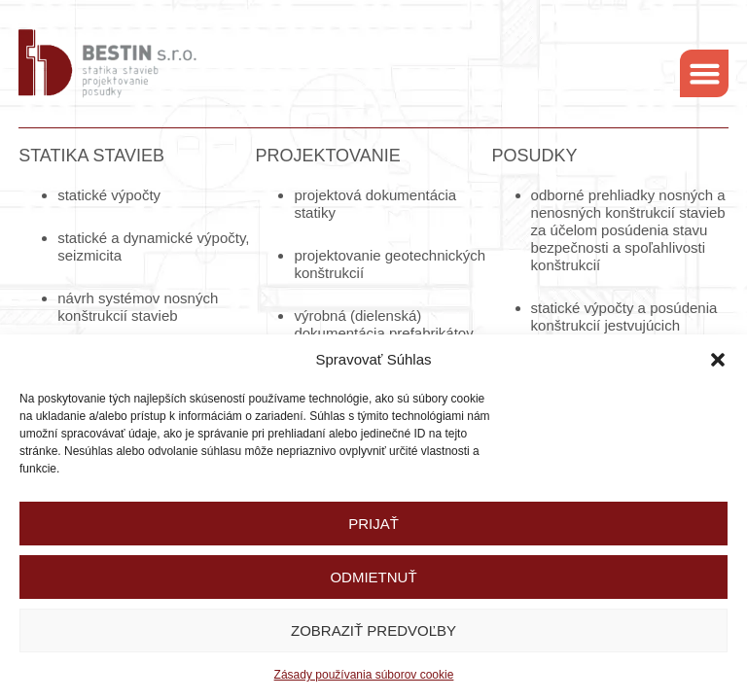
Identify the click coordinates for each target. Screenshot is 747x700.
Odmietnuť (373, 577)
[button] (718, 360)
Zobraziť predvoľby (373, 630)
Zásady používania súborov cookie (364, 675)
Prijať (373, 524)
